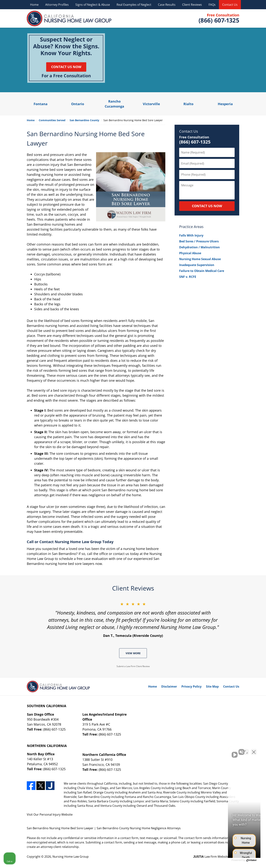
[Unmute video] (201, 750)
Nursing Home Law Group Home (69, 18)
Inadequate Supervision (197, 265)
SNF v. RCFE (188, 277)
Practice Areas (191, 227)
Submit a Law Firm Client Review (133, 666)
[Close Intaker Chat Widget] (254, 750)
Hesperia (225, 104)
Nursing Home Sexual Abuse (200, 259)
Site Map (212, 686)
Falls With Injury (191, 235)
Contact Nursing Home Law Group (219, 19)
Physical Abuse (190, 253)
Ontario (78, 104)
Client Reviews (192, 5)
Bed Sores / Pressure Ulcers (199, 241)
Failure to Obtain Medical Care (202, 271)
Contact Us (230, 5)
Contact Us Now (66, 67)
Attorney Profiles (57, 5)
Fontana (41, 104)
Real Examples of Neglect (134, 5)
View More (133, 653)
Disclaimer (169, 686)
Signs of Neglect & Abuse (93, 5)
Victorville (151, 104)
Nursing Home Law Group (71, 857)
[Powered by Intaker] (235, 860)
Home (34, 5)
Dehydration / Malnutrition (199, 247)
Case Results (167, 5)
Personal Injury (50, 814)
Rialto (188, 104)
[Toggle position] (246, 750)
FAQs (212, 5)
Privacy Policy (191, 686)
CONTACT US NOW (207, 206)
